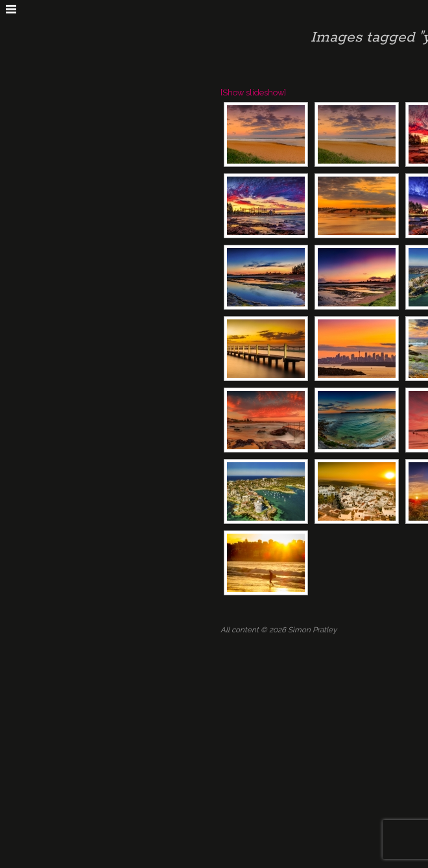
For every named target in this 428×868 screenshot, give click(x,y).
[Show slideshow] (253, 93)
